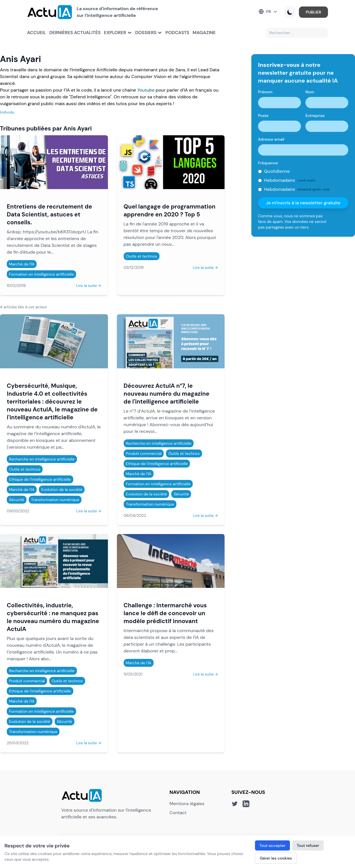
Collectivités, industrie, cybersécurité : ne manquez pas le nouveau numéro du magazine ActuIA (53, 617)
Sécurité (17, 500)
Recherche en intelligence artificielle (42, 459)
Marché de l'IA (22, 264)
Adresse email (271, 139)
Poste (263, 116)
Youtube (146, 90)
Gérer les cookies (276, 858)
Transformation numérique (55, 500)
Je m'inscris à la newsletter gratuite (303, 203)
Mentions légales (187, 804)
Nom (310, 92)
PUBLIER (313, 12)
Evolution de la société (62, 490)
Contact (178, 813)
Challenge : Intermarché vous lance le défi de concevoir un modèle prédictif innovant (165, 613)
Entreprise (315, 116)
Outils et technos (142, 256)
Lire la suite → (88, 285)
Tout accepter (272, 845)
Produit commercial (144, 453)
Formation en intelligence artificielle (41, 274)
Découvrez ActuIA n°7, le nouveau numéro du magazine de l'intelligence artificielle (167, 394)
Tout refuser (308, 845)
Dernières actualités (75, 33)
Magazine (204, 33)
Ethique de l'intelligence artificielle (40, 479)
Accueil (36, 33)
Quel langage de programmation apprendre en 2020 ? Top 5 (170, 210)
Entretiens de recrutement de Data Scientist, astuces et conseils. (49, 214)
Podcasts (177, 33)
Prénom (265, 92)
